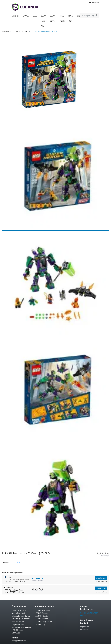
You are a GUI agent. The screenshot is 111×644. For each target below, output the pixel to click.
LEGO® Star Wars (42, 610)
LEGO (35, 16)
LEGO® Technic (41, 613)
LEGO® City (40, 624)
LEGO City (71, 18)
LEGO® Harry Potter (43, 622)
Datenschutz (85, 630)
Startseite (16, 16)
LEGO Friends (62, 18)
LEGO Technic (52, 18)
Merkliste (94, 3)
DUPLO (26, 16)
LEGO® (15, 32)
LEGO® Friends (41, 616)
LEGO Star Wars (43, 21)
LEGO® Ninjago (41, 619)
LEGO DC (24, 32)
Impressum (85, 627)
